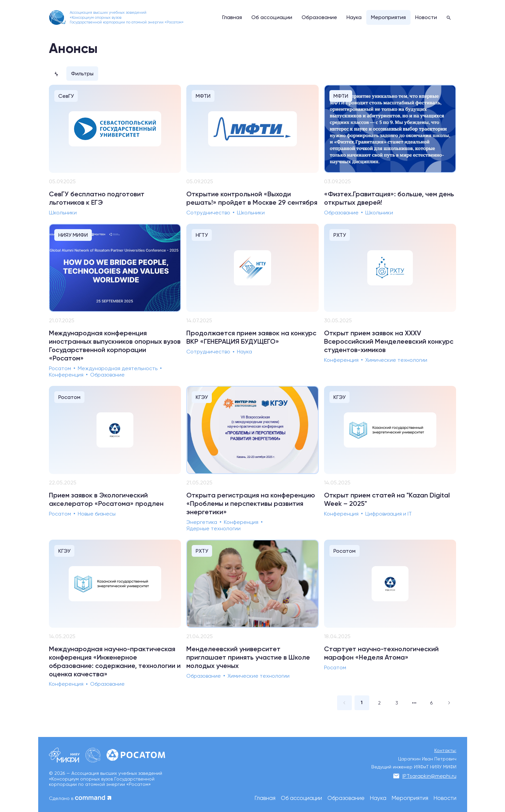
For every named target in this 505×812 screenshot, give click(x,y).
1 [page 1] (362, 703)
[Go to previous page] (344, 703)
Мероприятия (410, 798)
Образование (346, 798)
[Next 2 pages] (414, 703)
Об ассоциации (301, 798)
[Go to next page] (449, 703)
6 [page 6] (431, 703)
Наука (378, 798)
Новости (445, 798)
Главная (265, 798)
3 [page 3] (397, 703)
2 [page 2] (379, 703)
